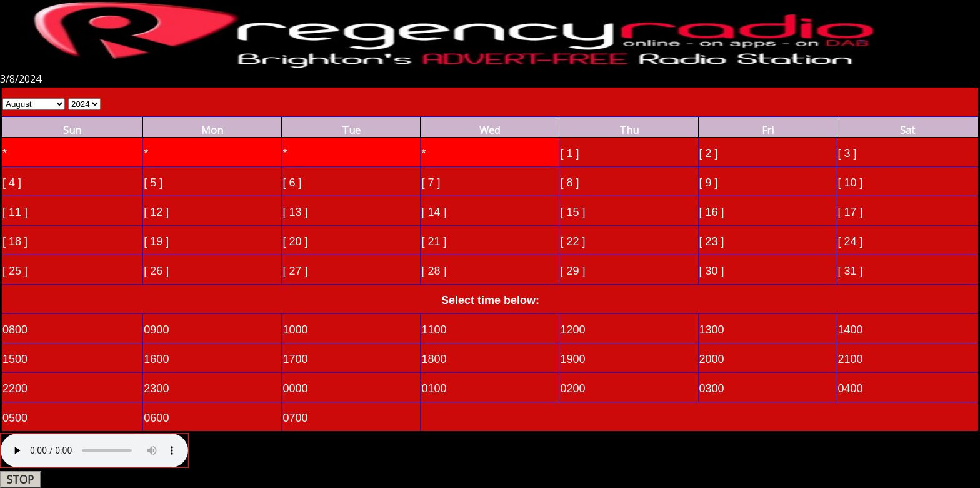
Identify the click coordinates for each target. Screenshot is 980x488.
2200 (15, 389)
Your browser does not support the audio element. (94, 450)
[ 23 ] (712, 241)
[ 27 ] (295, 271)
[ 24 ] (851, 241)
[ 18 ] (15, 241)
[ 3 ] (847, 153)
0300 (712, 389)
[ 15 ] (572, 212)
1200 (572, 330)
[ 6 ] (292, 183)
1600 (156, 359)
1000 (295, 330)
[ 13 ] (295, 212)
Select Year (84, 104)
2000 (712, 359)
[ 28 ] (434, 271)
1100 (434, 330)
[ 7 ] (431, 183)
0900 (156, 330)
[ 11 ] (15, 212)
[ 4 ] (12, 183)
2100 (851, 359)
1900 (572, 359)
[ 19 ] (156, 241)
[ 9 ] (709, 183)
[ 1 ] (569, 153)
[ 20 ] (295, 241)
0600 (156, 418)
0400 (851, 389)
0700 (295, 418)
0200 (572, 389)
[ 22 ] (572, 241)
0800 (15, 330)
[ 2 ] (709, 153)
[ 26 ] (156, 271)
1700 (295, 359)
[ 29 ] (572, 271)
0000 (295, 389)
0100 (434, 389)
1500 (15, 359)
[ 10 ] (851, 183)
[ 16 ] (712, 212)
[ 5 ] (153, 183)
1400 (851, 330)
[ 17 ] (851, 212)
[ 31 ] (851, 271)
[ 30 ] (712, 271)
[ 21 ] (434, 241)
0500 (15, 418)
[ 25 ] (15, 271)
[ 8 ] (569, 183)
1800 (434, 359)
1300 (712, 330)
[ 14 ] (434, 212)
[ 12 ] (156, 212)
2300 (156, 389)
